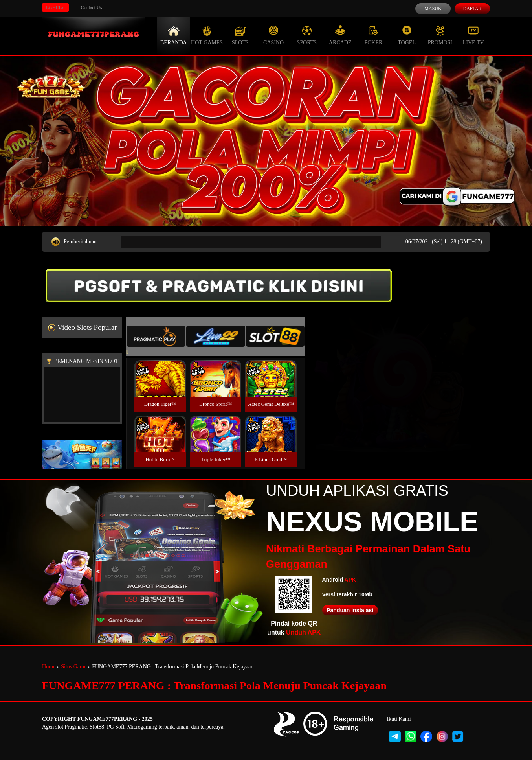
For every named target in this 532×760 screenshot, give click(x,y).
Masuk (433, 9)
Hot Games (207, 35)
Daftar (472, 9)
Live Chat (55, 7)
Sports (307, 35)
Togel (407, 35)
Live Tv (473, 35)
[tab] (156, 336)
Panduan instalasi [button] (350, 610)
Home (49, 667)
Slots (240, 35)
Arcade (340, 35)
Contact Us (92, 7)
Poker (373, 35)
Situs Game (74, 667)
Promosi (440, 35)
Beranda (174, 35)
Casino (273, 35)
